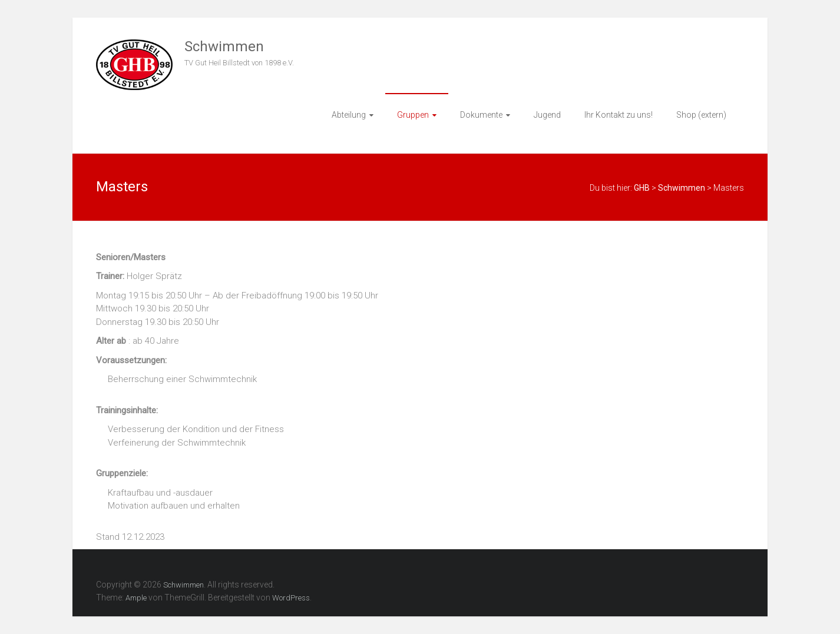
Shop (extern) (701, 115)
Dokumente (481, 115)
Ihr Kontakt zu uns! (619, 115)
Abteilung (349, 115)
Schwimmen (224, 47)
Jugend (547, 115)
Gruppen (413, 115)
